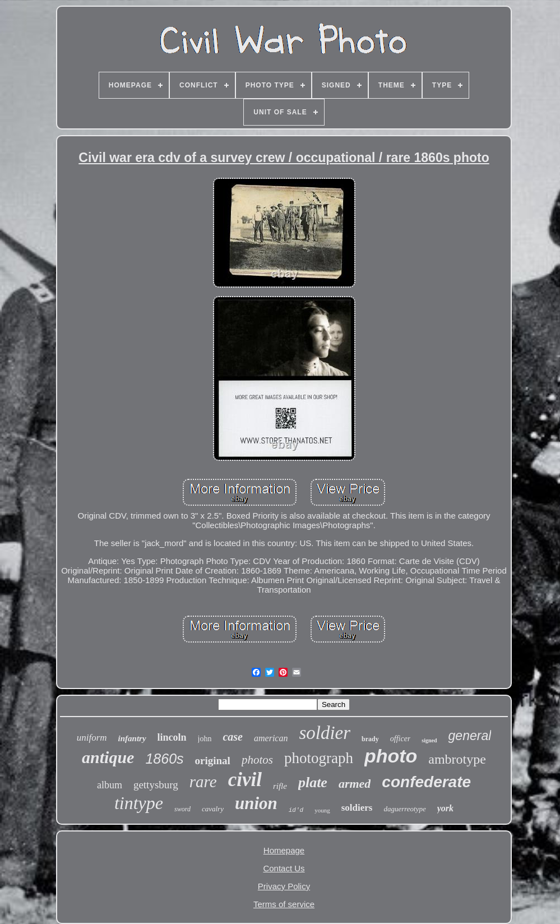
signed (429, 740)
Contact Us (284, 868)
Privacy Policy (284, 886)
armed (355, 784)
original (213, 761)
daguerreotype (404, 809)
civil (245, 780)
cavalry (213, 809)
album (110, 785)
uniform (92, 738)
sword (182, 809)
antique (108, 757)
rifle (280, 786)
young (322, 810)
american (271, 738)
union (256, 803)
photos (257, 760)
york (445, 808)
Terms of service (284, 904)
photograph (319, 758)
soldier (325, 733)
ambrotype (457, 759)
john (205, 739)
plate (313, 782)
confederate (426, 782)
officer (401, 739)
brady (370, 739)
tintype (139, 803)
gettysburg (156, 785)
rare (203, 782)
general (470, 736)
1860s (164, 759)
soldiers (357, 808)
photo (391, 756)
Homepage (284, 850)
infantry (132, 738)
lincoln (172, 737)
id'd (296, 810)
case (233, 737)
